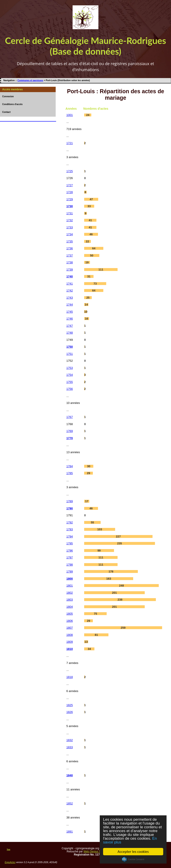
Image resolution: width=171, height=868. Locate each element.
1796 (70, 551)
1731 (70, 213)
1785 (70, 473)
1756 (70, 389)
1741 (70, 284)
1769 (70, 431)
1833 (70, 747)
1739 (70, 270)
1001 (70, 115)
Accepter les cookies (133, 852)
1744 (70, 305)
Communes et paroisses (30, 80)
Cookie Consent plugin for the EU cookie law (133, 859)
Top (8, 849)
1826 (70, 712)
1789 (70, 501)
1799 (70, 571)
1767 (70, 417)
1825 (70, 705)
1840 (70, 775)
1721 (70, 143)
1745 (70, 312)
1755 (70, 382)
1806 (70, 621)
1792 (70, 522)
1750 (70, 347)
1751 (70, 354)
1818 (70, 677)
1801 (70, 586)
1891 (70, 832)
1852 (70, 803)
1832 (70, 740)
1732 (70, 220)
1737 (70, 255)
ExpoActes (10, 862)
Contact (6, 112)
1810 (70, 649)
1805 (70, 614)
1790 (70, 508)
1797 (70, 557)
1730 (70, 206)
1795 (70, 543)
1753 (70, 368)
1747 (70, 326)
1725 (70, 171)
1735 (70, 241)
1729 (70, 199)
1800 (70, 579)
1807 (70, 628)
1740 (70, 276)
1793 (70, 529)
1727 (70, 185)
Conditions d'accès (12, 104)
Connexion (8, 96)
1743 (70, 298)
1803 (70, 600)
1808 (70, 635)
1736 (70, 248)
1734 (70, 234)
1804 (70, 607)
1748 (70, 333)
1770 (70, 438)
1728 (70, 192)
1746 (70, 319)
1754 (70, 375)
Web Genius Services (96, 851)
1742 (70, 290)
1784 (70, 466)
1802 (70, 593)
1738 (70, 262)
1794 (70, 536)
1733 (70, 227)
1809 (70, 642)
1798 (70, 565)
